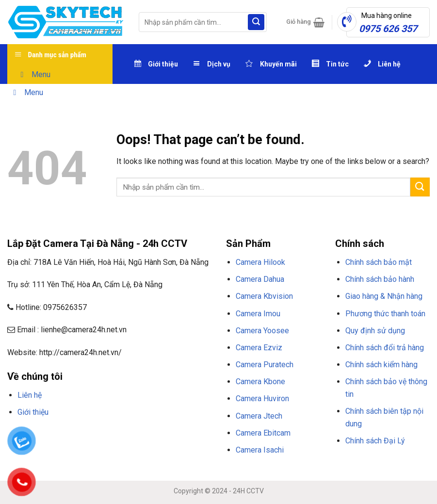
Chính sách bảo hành (380, 279)
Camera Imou (258, 314)
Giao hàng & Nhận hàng (384, 296)
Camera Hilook (260, 262)
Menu (34, 74)
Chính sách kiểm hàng (381, 365)
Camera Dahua (260, 279)
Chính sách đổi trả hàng (385, 348)
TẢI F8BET (181, 436)
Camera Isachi (260, 450)
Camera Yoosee (262, 331)
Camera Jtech (259, 416)
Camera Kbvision (264, 296)
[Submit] (256, 22)
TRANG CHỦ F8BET (54, 436)
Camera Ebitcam (263, 433)
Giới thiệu (33, 412)
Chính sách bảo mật (379, 262)
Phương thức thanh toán (385, 314)
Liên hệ (30, 395)
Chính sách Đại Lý (375, 441)
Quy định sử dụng (375, 331)
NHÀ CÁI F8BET (102, 436)
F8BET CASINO (145, 436)
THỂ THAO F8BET (93, 448)
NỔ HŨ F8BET (45, 448)
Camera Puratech (265, 365)
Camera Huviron (262, 398)
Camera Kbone (260, 382)
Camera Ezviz (259, 348)
